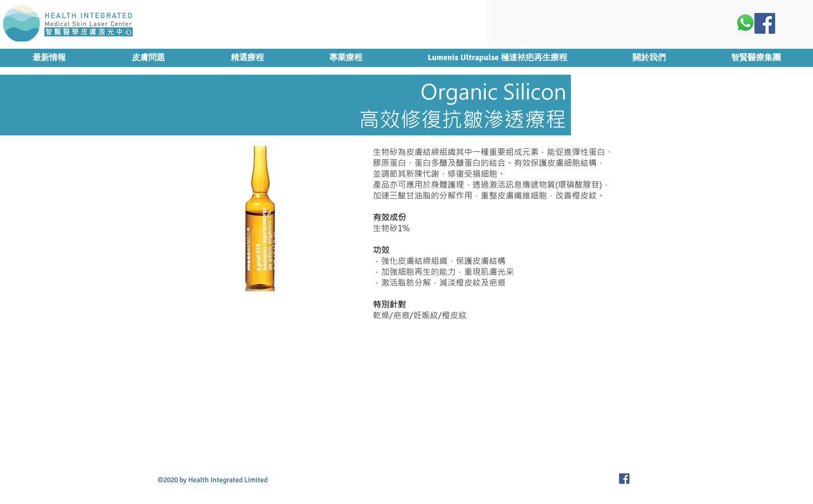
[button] (247, 58)
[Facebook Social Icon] (765, 23)
